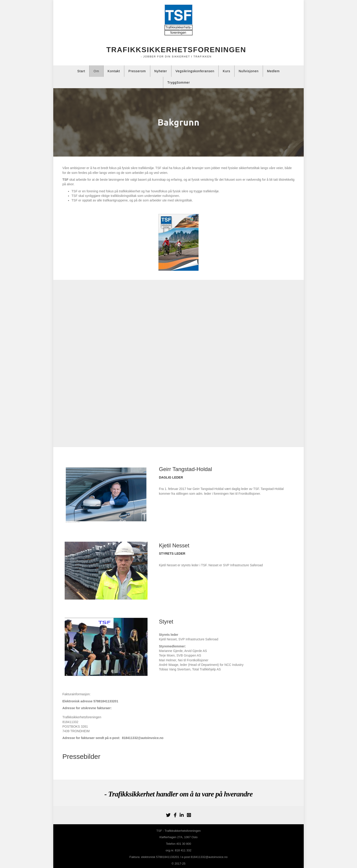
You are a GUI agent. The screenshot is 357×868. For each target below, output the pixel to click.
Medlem (273, 71)
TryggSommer (179, 82)
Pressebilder (81, 756)
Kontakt (114, 71)
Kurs (226, 71)
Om (96, 71)
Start (81, 71)
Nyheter (161, 71)
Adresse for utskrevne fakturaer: (87, 708)
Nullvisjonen (249, 71)
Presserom (137, 71)
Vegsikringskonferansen (195, 71)
